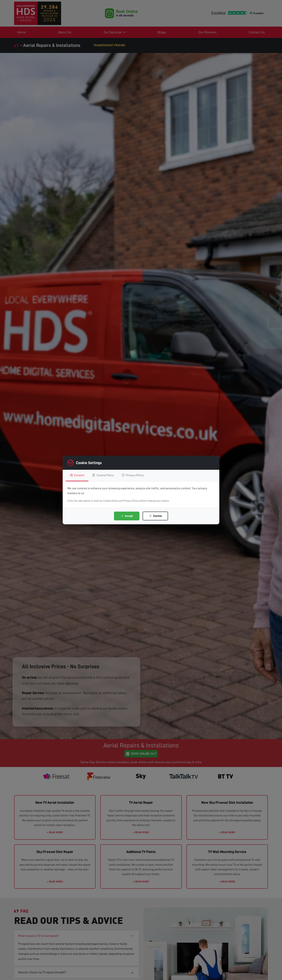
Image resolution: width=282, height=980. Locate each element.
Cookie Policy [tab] (103, 475)
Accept (127, 516)
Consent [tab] (77, 475)
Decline (155, 516)
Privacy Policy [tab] (133, 475)
